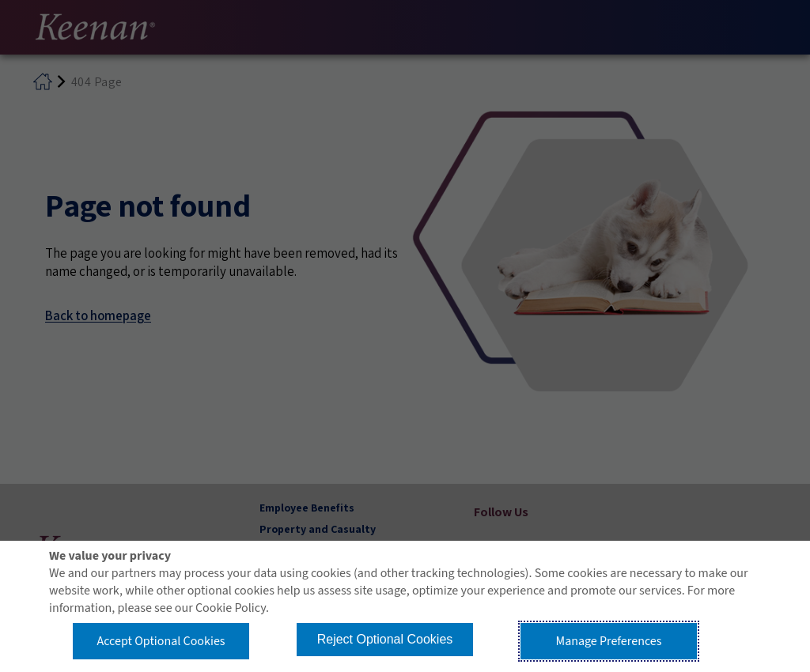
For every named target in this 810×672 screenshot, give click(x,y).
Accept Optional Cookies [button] (161, 641)
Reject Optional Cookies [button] (385, 639)
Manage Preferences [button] (609, 641)
